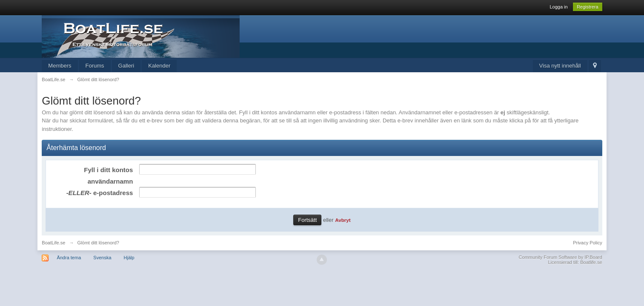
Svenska (102, 258)
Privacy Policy (587, 243)
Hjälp (129, 258)
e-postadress (100, 193)
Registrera (588, 7)
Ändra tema (69, 258)
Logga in (558, 7)
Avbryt (343, 220)
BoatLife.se (53, 243)
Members (60, 66)
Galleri (126, 66)
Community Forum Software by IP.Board (561, 257)
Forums (95, 66)
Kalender (159, 66)
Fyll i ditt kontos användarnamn (108, 176)
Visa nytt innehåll (560, 66)
